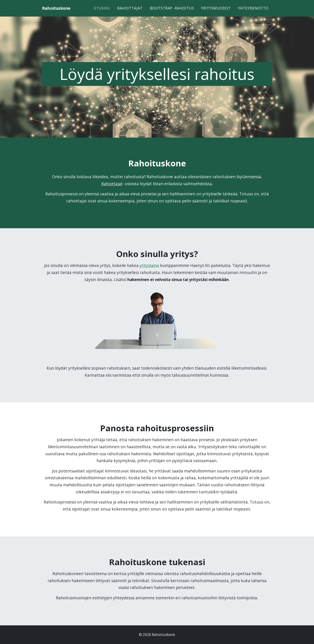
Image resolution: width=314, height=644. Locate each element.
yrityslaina (149, 265)
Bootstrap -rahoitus (172, 12)
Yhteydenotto (253, 12)
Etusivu (102, 12)
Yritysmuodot (216, 12)
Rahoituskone (58, 12)
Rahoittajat (130, 12)
